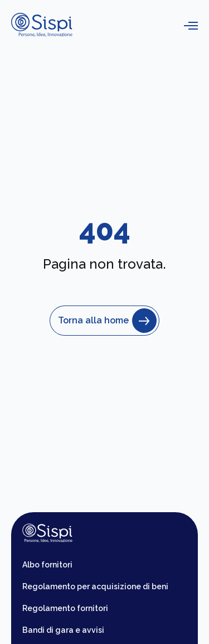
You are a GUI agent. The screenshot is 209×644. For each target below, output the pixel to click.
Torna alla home (104, 321)
